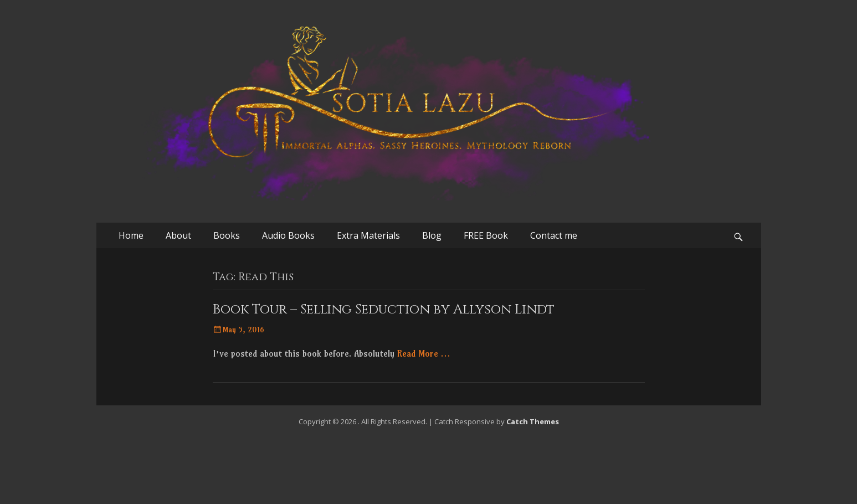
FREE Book (486, 235)
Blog (432, 235)
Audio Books (288, 235)
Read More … (424, 353)
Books (227, 235)
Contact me (554, 235)
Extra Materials (368, 235)
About (178, 235)
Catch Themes (533, 421)
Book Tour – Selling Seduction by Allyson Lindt (384, 310)
